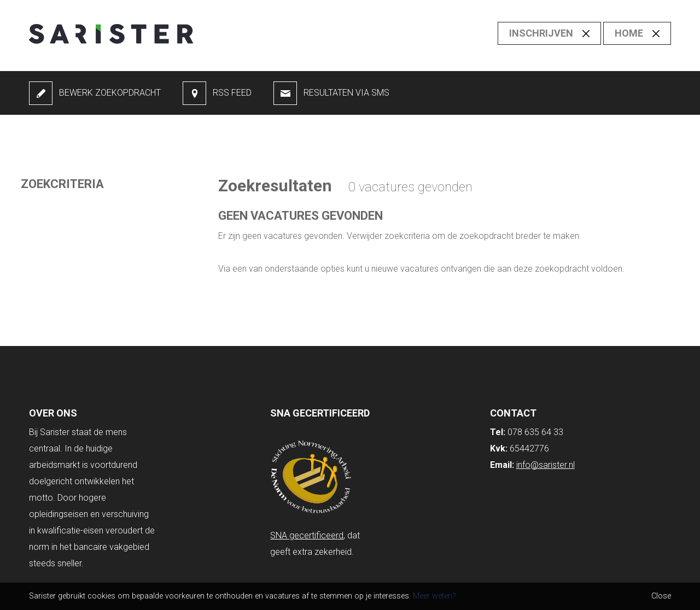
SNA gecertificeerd (307, 535)
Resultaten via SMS (346, 93)
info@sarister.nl (546, 465)
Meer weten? (434, 596)
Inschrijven (541, 33)
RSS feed (232, 93)
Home (629, 33)
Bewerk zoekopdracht (110, 93)
